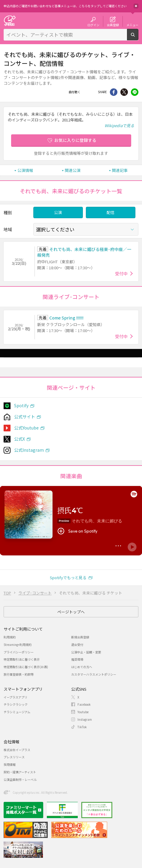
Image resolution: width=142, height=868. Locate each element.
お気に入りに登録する (75, 140)
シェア (114, 92)
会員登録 (113, 25)
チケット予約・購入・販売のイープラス (10, 21)
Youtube (83, 712)
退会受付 (77, 645)
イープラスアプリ (15, 697)
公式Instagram (29, 450)
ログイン (93, 25)
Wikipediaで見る (119, 125)
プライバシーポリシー (19, 652)
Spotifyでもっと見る (68, 578)
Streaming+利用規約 (18, 645)
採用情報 (10, 764)
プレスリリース (14, 757)
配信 (110, 212)
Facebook (87, 92)
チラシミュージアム (17, 712)
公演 (58, 212)
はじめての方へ (82, 667)
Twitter (124, 92)
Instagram (85, 719)
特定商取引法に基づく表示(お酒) (26, 667)
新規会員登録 (80, 637)
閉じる (136, 6)
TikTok (82, 727)
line (135, 92)
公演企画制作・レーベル (20, 779)
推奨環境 (77, 659)
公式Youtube (26, 428)
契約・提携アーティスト (20, 772)
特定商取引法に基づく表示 (22, 659)
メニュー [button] (132, 25)
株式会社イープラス (17, 750)
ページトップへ (71, 612)
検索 (138, 38)
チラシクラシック (16, 704)
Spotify (21, 405)
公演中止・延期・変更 (86, 652)
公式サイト (25, 417)
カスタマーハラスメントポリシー (94, 674)
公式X (20, 439)
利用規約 (10, 637)
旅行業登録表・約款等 (19, 674)
